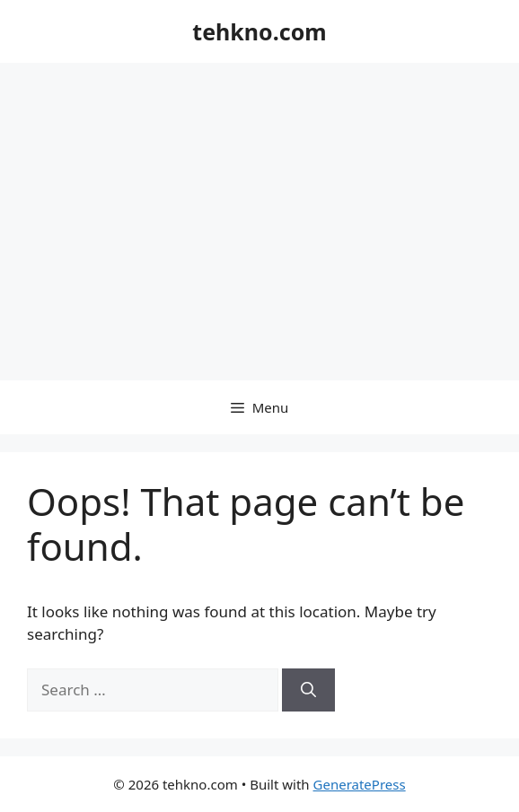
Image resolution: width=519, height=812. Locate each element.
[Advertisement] (259, 197)
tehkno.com (259, 31)
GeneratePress (360, 784)
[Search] (308, 690)
